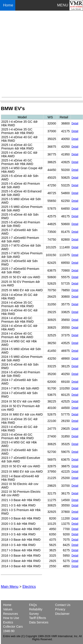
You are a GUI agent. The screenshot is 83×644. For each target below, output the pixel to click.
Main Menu (10, 587)
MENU (63, 5)
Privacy (60, 609)
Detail (75, 123)
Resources (11, 614)
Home (9, 5)
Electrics (29, 587)
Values (8, 609)
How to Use (11, 618)
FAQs (33, 605)
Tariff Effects (38, 618)
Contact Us (63, 605)
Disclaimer (62, 614)
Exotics (8, 622)
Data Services (39, 622)
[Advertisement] (41, 54)
